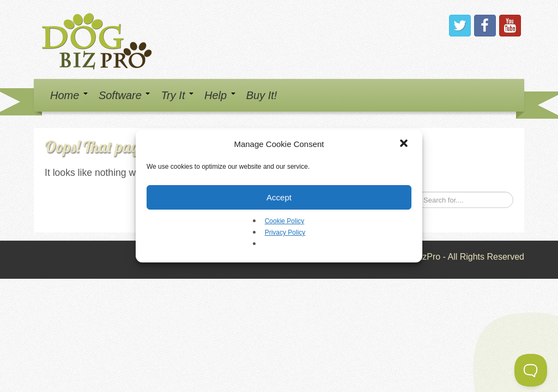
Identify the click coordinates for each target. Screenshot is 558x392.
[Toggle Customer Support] (531, 370)
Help (220, 95)
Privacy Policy (285, 232)
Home (69, 95)
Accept (279, 197)
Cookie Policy (285, 221)
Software (124, 95)
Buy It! (262, 95)
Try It (177, 95)
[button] (405, 144)
